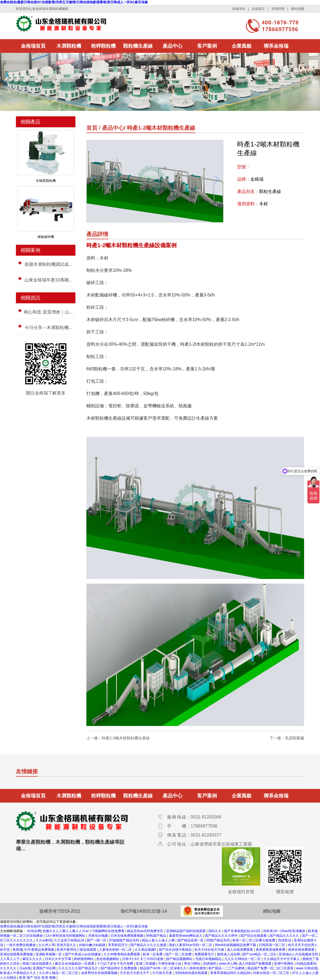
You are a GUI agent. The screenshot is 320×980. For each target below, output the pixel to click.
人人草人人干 (10, 959)
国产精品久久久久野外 (222, 936)
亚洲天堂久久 (67, 945)
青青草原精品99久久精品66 (231, 973)
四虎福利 (210, 964)
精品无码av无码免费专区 (146, 931)
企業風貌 (242, 46)
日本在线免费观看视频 (127, 936)
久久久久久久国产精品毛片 (79, 968)
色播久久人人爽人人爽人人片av (66, 931)
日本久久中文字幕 (59, 959)
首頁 (92, 128)
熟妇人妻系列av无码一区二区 (191, 945)
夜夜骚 (18, 950)
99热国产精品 (157, 936)
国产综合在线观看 (254, 936)
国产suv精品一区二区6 (260, 954)
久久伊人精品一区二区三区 (59, 973)
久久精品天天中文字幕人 (282, 959)
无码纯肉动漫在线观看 (192, 973)
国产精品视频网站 (180, 959)
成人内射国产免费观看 (255, 964)
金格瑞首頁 (33, 46)
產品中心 (172, 46)
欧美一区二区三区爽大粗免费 (254, 940)
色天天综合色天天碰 (210, 950)
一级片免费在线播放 (21, 945)
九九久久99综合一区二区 (243, 959)
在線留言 (258, 9)
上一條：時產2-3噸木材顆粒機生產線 (118, 738)
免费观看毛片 (205, 954)
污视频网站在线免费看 (108, 931)
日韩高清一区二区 (272, 945)
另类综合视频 (98, 936)
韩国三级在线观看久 (38, 964)
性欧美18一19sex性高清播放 (285, 931)
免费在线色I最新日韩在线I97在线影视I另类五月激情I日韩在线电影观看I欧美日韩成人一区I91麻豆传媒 (74, 2)
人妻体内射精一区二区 (116, 950)
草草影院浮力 (118, 945)
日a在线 (25, 968)
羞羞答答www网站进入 (186, 936)
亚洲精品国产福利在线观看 (186, 931)
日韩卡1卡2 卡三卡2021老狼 (143, 959)
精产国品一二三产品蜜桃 (227, 968)
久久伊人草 (47, 945)
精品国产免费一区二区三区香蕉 (271, 968)
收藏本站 (239, 9)
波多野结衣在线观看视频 (100, 973)
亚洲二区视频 (146, 964)
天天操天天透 (162, 973)
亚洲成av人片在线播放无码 (299, 954)
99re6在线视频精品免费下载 (236, 945)
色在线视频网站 (108, 959)
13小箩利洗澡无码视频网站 (66, 936)
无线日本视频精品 (209, 959)
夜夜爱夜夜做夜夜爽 (271, 950)
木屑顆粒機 (69, 46)
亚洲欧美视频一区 (49, 954)
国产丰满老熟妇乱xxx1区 (243, 931)
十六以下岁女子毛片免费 (115, 964)
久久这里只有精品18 (70, 940)
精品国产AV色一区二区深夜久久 (164, 968)
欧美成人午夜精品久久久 (19, 973)
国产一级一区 (97, 940)
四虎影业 (285, 940)
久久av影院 (44, 940)
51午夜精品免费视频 (40, 950)
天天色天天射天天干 (135, 973)
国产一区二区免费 (179, 954)
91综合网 (34, 931)
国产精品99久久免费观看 (119, 968)
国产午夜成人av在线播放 (83, 954)
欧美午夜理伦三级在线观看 (77, 950)
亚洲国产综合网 (45, 968)
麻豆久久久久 (33, 959)
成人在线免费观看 (240, 950)
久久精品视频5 (146, 950)
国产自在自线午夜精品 (176, 950)
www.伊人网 (228, 964)
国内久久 (215, 931)
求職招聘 (278, 9)
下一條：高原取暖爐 (287, 738)
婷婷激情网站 (84, 959)
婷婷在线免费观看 (302, 950)
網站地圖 (298, 9)
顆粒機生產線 (138, 46)
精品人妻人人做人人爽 (159, 940)
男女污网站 (193, 964)
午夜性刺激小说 (170, 964)
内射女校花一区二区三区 (272, 973)
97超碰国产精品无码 (125, 940)
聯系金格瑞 (276, 46)
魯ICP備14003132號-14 (144, 911)
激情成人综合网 (229, 954)
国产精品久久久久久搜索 (149, 945)
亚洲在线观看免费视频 (17, 954)
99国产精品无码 (219, 940)
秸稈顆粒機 (103, 46)
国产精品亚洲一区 (191, 940)
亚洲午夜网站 (284, 964)
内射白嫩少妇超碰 (93, 945)
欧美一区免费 (153, 954)
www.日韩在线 (307, 968)
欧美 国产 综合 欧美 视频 (38, 978)
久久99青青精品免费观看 (122, 954)
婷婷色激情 (198, 968)
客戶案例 (207, 46)
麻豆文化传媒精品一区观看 (75, 964)
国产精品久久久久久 (285, 936)
